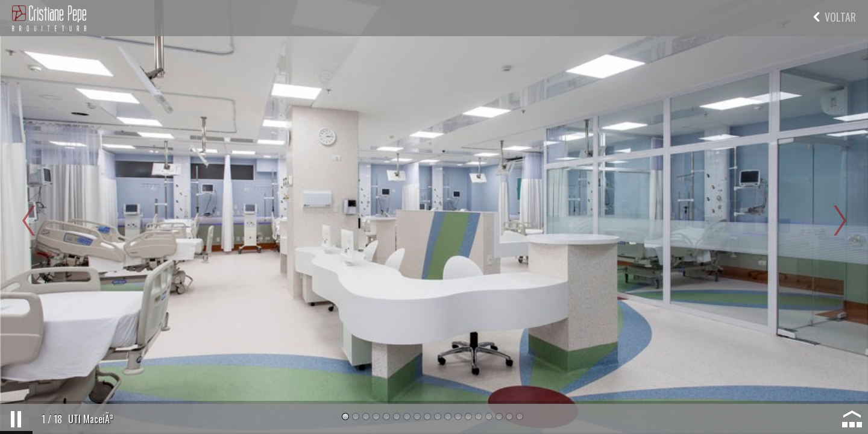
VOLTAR (835, 17)
